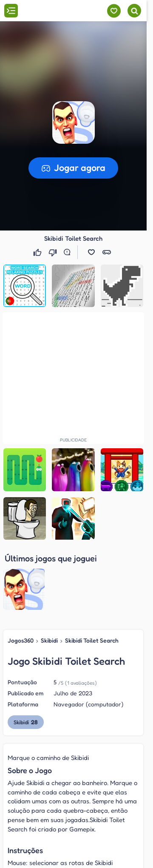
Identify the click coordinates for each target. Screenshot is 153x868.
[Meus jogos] (114, 11)
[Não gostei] (54, 252)
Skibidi (49, 572)
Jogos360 (21, 572)
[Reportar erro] (69, 252)
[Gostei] (38, 252)
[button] (74, 122)
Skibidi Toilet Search (92, 572)
